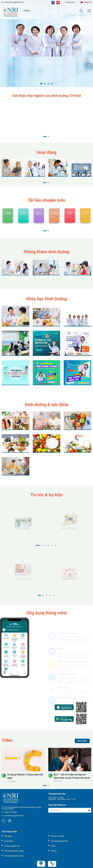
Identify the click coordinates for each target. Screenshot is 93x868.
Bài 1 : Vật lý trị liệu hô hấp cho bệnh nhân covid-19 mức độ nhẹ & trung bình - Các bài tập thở (72, 776)
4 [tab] (52, 84)
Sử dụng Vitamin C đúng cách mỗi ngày (25, 776)
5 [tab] (53, 545)
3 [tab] (48, 84)
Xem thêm (82, 741)
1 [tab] (41, 84)
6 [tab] (56, 545)
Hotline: (27, 11)
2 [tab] (45, 84)
